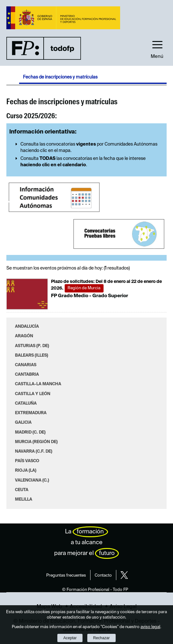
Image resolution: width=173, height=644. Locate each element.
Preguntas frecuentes (66, 575)
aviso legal (150, 627)
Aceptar (70, 638)
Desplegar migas (13, 79)
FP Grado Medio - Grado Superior (90, 296)
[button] (157, 48)
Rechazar (101, 638)
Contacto (103, 575)
